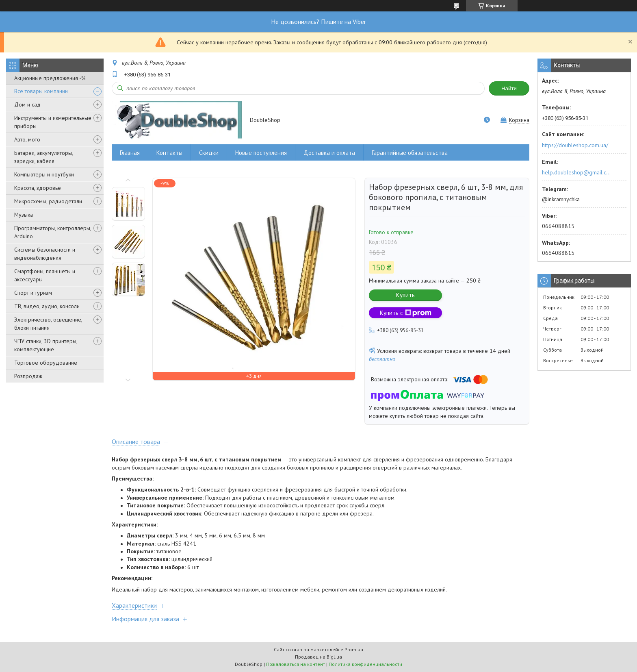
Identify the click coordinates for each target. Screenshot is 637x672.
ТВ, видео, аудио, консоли (47, 306)
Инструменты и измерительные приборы (53, 122)
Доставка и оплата (329, 153)
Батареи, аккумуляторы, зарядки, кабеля (43, 157)
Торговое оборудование (46, 363)
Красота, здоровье (38, 188)
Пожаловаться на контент (296, 664)
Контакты (169, 153)
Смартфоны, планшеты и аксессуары (45, 275)
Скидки (209, 153)
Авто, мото (27, 139)
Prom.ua (354, 649)
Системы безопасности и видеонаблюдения (45, 254)
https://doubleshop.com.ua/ (575, 145)
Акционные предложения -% (50, 78)
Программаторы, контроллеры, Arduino (53, 232)
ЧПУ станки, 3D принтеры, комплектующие (46, 345)
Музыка (24, 215)
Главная (130, 153)
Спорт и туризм (33, 293)
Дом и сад (27, 104)
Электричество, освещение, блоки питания (48, 324)
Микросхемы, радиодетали (48, 201)
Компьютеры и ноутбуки (44, 174)
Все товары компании (41, 91)
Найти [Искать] (509, 88)
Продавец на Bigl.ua (318, 657)
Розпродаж (28, 376)
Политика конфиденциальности (365, 664)
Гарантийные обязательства (410, 153)
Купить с (406, 313)
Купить (405, 295)
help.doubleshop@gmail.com (577, 172)
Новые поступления (261, 153)
